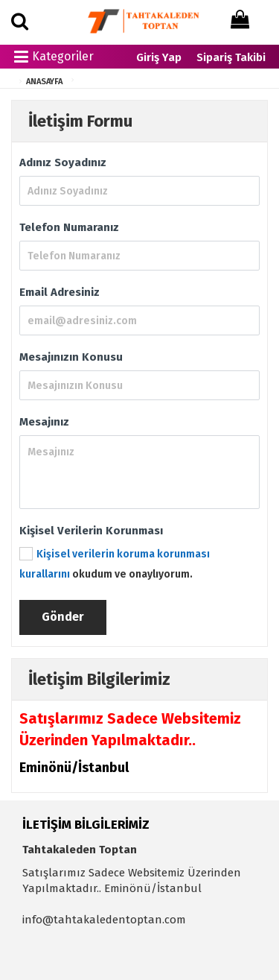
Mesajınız (44, 422)
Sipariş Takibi (231, 57)
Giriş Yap (159, 57)
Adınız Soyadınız (63, 162)
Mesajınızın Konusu (71, 357)
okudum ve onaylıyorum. (115, 564)
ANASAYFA (44, 82)
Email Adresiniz (60, 292)
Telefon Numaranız (69, 227)
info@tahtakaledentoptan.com (104, 920)
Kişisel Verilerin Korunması (91, 531)
